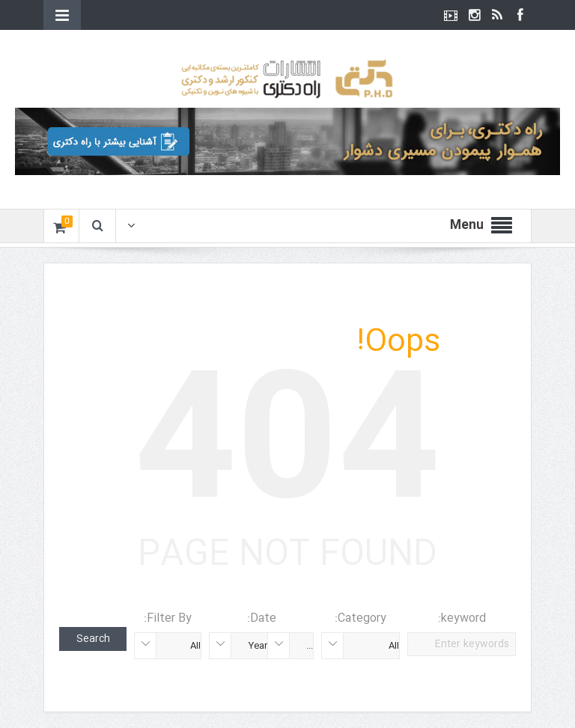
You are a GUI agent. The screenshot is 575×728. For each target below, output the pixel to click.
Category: (360, 618)
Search (93, 639)
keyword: (462, 618)
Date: (262, 618)
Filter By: (168, 618)
